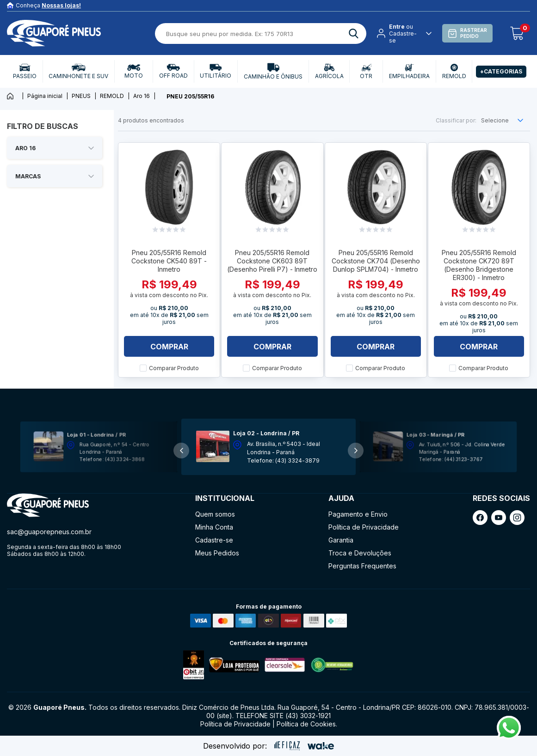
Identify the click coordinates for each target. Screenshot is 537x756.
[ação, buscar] (354, 34)
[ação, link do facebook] (480, 518)
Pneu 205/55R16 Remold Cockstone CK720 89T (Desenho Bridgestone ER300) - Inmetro (479, 265)
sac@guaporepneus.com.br (49, 532)
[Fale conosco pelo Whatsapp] (509, 737)
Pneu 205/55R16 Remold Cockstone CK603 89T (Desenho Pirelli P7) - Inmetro (272, 261)
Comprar (169, 347)
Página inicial (45, 96)
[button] (356, 451)
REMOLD (112, 96)
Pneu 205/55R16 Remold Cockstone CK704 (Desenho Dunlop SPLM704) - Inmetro (376, 261)
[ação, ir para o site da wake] (321, 746)
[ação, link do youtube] (499, 518)
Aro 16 (142, 96)
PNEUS (81, 96)
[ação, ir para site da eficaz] (287, 746)
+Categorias (501, 71)
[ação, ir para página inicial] (48, 505)
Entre (397, 27)
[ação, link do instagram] (517, 518)
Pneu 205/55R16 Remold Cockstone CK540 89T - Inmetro (169, 261)
